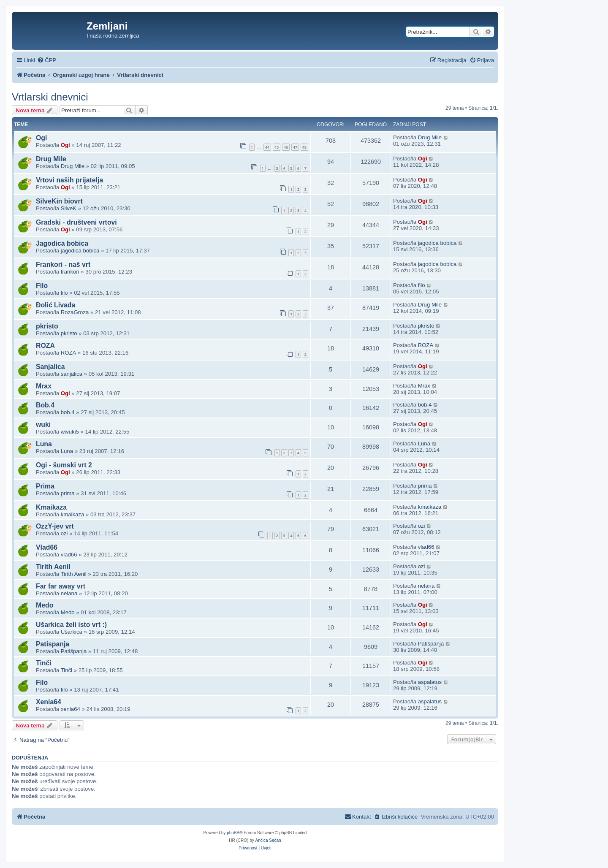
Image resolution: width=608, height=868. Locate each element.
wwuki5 (70, 432)
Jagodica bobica (62, 243)
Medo (45, 605)
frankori (70, 272)
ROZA (45, 346)
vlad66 (69, 555)
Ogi (41, 138)
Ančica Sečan (268, 840)
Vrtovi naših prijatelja (69, 180)
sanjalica (72, 374)
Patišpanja (74, 651)
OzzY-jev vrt (55, 526)
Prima (45, 486)
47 (295, 147)
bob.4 (68, 412)
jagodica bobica (80, 251)
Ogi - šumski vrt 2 (64, 465)
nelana (69, 593)
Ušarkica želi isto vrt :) (71, 625)
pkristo (47, 326)
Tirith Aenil (53, 567)
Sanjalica (50, 367)
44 (267, 147)
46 (286, 147)
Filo (42, 286)
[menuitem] (47, 60)
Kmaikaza (51, 507)
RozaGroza (75, 312)
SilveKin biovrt (59, 201)
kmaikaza (73, 514)
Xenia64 (49, 702)
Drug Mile (430, 137)
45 (277, 147)
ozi (64, 533)
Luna (44, 444)
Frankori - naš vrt (63, 264)
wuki (43, 425)
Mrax (44, 386)
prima (68, 493)
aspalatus (430, 682)
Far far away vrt (61, 586)
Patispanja (53, 644)
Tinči (44, 663)
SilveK (69, 208)
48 (304, 147)
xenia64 (71, 709)
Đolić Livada (56, 305)
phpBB (233, 833)
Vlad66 (47, 547)
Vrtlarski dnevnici (50, 97)
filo (64, 293)
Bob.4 (45, 405)
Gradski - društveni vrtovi (76, 222)
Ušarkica (72, 632)
